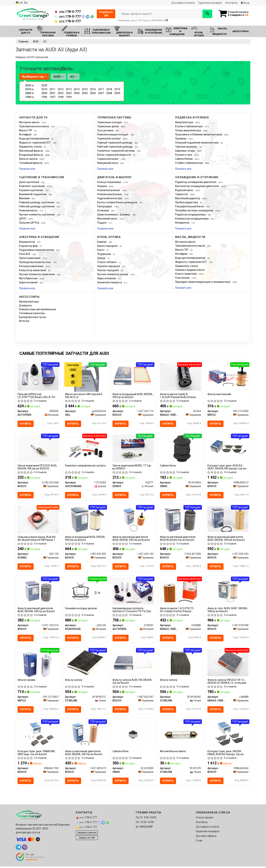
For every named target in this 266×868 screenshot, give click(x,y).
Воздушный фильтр (31, 155)
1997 (52, 97)
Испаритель (183, 223)
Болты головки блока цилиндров (117, 202)
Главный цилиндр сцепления (37, 202)
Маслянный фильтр (31, 151)
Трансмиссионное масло (34, 126)
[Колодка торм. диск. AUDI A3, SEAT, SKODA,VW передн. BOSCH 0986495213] (228, 448)
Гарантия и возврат (210, 3)
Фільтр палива (27, 681)
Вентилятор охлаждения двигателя (197, 186)
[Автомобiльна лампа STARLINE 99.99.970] (181, 735)
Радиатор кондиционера (191, 215)
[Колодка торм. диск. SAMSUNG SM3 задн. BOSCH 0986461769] (38, 735)
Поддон (102, 223)
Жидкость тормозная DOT (35, 143)
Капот (101, 250)
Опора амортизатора (188, 130)
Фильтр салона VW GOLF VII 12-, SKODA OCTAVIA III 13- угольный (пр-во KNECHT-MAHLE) (227, 682)
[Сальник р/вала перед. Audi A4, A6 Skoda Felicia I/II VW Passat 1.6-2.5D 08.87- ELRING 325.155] (38, 520)
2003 (69, 93)
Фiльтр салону (74, 681)
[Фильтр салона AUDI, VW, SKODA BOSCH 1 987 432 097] (133, 663)
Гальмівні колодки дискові (81, 609)
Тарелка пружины (186, 147)
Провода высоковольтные (35, 262)
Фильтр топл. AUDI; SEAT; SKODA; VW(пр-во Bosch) (228, 610)
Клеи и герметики (186, 274)
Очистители (183, 278)
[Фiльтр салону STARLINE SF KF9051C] (86, 663)
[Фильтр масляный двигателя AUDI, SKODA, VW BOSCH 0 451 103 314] (38, 592)
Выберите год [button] (34, 77)
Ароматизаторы (29, 302)
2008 (109, 93)
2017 (101, 89)
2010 (44, 89)
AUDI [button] (58, 77)
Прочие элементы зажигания (37, 274)
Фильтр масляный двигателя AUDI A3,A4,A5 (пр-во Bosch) (178, 539)
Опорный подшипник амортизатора (197, 143)
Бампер (102, 242)
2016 (93, 89)
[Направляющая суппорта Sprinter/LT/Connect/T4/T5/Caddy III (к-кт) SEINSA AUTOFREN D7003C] (133, 592)
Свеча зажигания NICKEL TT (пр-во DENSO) (132, 467)
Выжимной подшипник (33, 194)
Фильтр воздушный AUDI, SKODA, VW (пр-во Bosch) (133, 396)
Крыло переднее (108, 246)
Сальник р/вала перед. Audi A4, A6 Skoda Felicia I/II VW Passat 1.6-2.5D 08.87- (38, 539)
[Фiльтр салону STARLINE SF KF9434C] (180, 664)
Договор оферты (206, 837)
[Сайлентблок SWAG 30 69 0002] (181, 449)
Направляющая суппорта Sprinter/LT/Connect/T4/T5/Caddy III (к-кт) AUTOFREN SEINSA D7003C (133, 610)
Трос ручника (106, 130)
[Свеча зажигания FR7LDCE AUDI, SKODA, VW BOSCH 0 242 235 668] (38, 448)
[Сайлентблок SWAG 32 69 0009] (133, 735)
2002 (61, 93)
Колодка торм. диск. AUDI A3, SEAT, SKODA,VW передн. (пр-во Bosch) (227, 467)
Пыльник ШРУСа (29, 223)
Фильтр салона (29, 159)
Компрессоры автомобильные (38, 309)
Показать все (27, 169)
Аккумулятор (27, 242)
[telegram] (18, 849)
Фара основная (29, 282)
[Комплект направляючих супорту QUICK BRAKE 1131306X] (86, 447)
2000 (44, 93)
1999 (69, 97)
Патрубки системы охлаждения (195, 210)
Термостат (182, 194)
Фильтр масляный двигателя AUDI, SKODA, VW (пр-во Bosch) (131, 539)
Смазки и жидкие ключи (190, 270)
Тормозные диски (108, 126)
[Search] (207, 14)
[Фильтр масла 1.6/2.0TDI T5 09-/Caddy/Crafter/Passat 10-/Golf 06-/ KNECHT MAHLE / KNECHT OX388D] (181, 590)
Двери (102, 258)
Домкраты (25, 305)
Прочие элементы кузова (113, 274)
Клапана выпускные (110, 194)
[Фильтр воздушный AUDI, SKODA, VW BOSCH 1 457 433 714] (133, 376)
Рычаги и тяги (184, 155)
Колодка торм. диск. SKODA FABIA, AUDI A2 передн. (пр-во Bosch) (226, 754)
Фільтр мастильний (219, 394)
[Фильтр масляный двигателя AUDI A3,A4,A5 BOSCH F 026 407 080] (181, 520)
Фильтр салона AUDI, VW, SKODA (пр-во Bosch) (132, 682)
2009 (117, 93)
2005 (85, 93)
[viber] (25, 849)
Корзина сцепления (31, 190)
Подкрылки (104, 254)
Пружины (181, 139)
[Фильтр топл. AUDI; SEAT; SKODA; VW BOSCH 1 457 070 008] (228, 591)
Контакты (231, 3)
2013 (69, 89)
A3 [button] (73, 77)
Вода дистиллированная (34, 139)
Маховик (25, 198)
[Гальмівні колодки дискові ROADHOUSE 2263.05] (86, 591)
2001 (52, 93)
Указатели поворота (110, 282)
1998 (61, 97)
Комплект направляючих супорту (86, 466)
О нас (199, 842)
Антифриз (25, 134)
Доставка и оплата (183, 3)
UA (19, 3)
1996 (44, 97)
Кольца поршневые (109, 182)
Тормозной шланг (108, 159)
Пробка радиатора (187, 202)
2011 (52, 89)
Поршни (102, 186)
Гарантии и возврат (208, 833)
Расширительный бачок (190, 206)
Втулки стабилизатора (189, 126)
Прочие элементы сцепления (37, 215)
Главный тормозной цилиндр (115, 143)
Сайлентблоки (184, 159)
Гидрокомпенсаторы (110, 198)
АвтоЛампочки (29, 278)
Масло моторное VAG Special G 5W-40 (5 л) (84, 396)
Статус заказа (204, 819)
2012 (61, 89)
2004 (77, 93)
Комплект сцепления (32, 186)
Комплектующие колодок (113, 134)
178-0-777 (68, 12)
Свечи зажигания (30, 258)
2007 (101, 93)
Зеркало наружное (109, 266)
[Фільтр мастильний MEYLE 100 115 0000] (228, 376)
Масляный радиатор (188, 198)
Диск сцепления (29, 182)
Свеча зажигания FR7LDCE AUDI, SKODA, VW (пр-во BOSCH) (37, 467)
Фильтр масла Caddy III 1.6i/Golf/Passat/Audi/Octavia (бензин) (178, 396)
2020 (44, 85)
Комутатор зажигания (33, 270)
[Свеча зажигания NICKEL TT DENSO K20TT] (133, 448)
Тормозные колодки (110, 122)
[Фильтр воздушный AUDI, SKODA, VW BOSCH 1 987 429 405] (86, 520)
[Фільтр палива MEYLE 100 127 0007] (38, 664)
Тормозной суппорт (109, 139)
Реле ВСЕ (25, 254)
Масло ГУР (26, 130)
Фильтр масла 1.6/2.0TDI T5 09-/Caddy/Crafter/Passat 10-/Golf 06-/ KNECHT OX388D (178, 610)
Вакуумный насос (108, 163)
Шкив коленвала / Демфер (114, 215)
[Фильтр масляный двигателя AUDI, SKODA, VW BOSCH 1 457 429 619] (86, 734)
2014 (77, 89)
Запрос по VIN (87, 839)
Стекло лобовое (107, 262)
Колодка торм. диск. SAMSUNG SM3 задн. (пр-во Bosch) (36, 754)
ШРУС (23, 219)
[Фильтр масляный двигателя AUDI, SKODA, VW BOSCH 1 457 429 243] (228, 519)
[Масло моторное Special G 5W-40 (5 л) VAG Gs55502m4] (86, 377)
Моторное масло (30, 122)
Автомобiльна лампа (173, 752)
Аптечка (24, 321)
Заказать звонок (87, 834)
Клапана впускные (109, 190)
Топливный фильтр (31, 163)
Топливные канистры (32, 313)
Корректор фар (29, 246)
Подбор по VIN (106, 14)
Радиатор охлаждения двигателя (196, 182)
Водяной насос (185, 190)
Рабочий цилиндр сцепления (37, 206)
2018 (109, 89)
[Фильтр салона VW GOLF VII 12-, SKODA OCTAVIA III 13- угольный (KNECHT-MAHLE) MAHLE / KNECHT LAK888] (228, 663)
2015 (85, 89)
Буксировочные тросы (33, 317)
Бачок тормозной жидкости (114, 155)
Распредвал (105, 206)
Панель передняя (108, 270)
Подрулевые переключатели (37, 250)
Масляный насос (108, 219)
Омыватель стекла (31, 147)
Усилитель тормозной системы (116, 151)
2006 (93, 93)
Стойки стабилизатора (189, 163)
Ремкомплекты (29, 210)
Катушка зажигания (31, 266)
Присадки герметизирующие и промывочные (203, 282)
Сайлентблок (168, 466)
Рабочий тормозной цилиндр (115, 147)
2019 (117, 89)
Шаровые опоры (185, 151)
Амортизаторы (184, 122)
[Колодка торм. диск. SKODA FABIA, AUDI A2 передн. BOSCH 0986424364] (228, 735)
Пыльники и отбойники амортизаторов (199, 134)
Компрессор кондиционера (192, 219)
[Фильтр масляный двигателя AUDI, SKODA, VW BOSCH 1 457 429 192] (133, 520)
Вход (245, 3)
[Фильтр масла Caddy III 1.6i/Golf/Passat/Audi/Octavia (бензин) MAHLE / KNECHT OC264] (181, 376)
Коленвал (103, 210)
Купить (26, 424)
